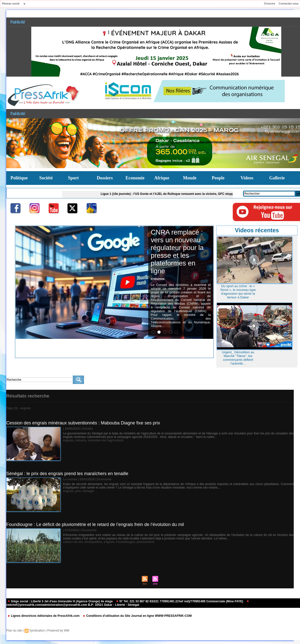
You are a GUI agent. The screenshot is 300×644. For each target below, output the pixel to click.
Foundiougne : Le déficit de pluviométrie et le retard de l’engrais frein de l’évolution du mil (95, 524)
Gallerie (277, 178)
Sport (73, 178)
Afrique (162, 178)
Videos (247, 178)
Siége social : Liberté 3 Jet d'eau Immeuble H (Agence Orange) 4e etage (60, 601)
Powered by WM (58, 631)
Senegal (88, 491)
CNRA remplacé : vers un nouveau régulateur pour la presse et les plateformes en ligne (177, 252)
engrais (68, 440)
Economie (135, 178)
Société (46, 178)
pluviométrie (146, 542)
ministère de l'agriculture (106, 440)
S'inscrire (270, 3)
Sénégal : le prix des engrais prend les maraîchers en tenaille (67, 474)
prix (78, 491)
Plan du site (14, 631)
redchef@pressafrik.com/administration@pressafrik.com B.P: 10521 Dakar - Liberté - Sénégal (128, 603)
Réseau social (11, 3)
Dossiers (105, 178)
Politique (19, 178)
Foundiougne (125, 542)
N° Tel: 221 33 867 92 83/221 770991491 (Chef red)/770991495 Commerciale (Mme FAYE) (180, 601)
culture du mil (73, 542)
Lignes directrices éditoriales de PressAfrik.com (44, 616)
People (218, 178)
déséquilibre (93, 542)
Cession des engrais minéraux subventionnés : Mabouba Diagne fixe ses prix (83, 423)
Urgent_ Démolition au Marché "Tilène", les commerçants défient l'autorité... (238, 358)
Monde (190, 178)
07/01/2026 (158, 279)
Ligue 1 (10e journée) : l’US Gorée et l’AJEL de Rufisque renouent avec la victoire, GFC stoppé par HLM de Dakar (183, 194)
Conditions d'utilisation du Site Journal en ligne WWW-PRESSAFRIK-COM (137, 616)
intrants (81, 440)
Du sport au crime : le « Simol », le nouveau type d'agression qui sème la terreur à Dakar (238, 292)
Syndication (37, 631)
